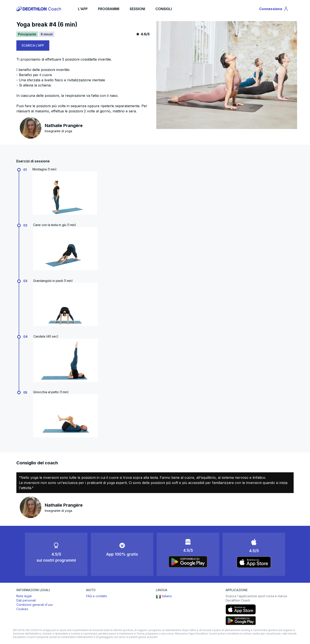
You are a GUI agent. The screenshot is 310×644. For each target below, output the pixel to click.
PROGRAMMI (109, 9)
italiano (164, 597)
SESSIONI (137, 9)
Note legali (24, 596)
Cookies (22, 609)
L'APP (83, 9)
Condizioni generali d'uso (35, 605)
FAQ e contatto (97, 596)
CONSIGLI (164, 9)
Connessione (274, 9)
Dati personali (26, 600)
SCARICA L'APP (33, 45)
